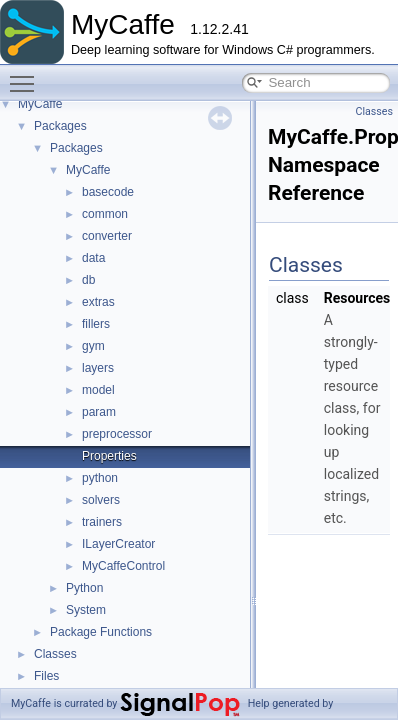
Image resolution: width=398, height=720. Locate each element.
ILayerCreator (118, 544)
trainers (102, 522)
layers (98, 368)
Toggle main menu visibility (27, 75)
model (98, 390)
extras (98, 302)
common (105, 214)
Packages (60, 126)
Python (84, 588)
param (99, 412)
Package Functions (101, 632)
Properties (109, 456)
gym (93, 346)
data (93, 258)
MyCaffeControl (123, 566)
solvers (101, 500)
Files (46, 676)
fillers (96, 324)
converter (107, 236)
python (100, 478)
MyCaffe (40, 104)
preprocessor (117, 434)
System (86, 610)
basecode (108, 192)
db (88, 280)
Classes (55, 654)
